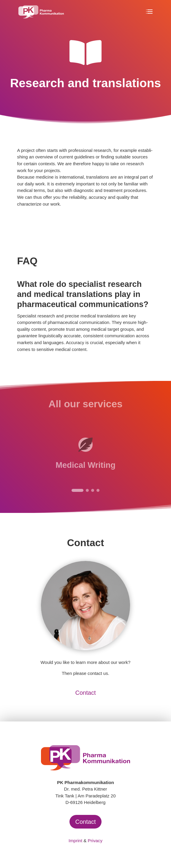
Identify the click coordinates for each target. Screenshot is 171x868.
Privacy (95, 841)
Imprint (75, 841)
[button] (77, 490)
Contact (86, 693)
